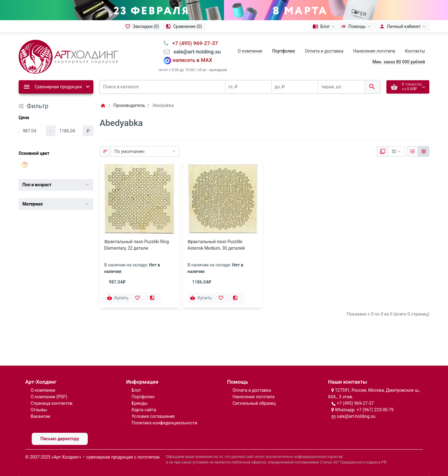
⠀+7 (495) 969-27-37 (193, 43)
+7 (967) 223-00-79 (375, 410)
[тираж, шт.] (341, 87)
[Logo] (68, 56)
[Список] (412, 151)
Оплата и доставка (324, 51)
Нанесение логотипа (374, 51)
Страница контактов (51, 403)
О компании (250, 51)
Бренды (140, 403)
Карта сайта (144, 410)
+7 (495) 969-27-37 (355, 403)
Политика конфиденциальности (164, 423)
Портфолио (143, 397)
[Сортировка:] (145, 151)
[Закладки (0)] (143, 26)
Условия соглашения (153, 416)
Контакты (415, 51)
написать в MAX (193, 60)
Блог (136, 390)
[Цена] (33, 131)
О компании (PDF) (49, 397)
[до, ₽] (295, 87)
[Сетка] (424, 151)
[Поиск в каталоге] (162, 87)
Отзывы (39, 410)
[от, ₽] (248, 87)
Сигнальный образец (254, 403)
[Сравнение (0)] (185, 26)
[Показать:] (396, 151)
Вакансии (40, 416)
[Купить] (118, 298)
